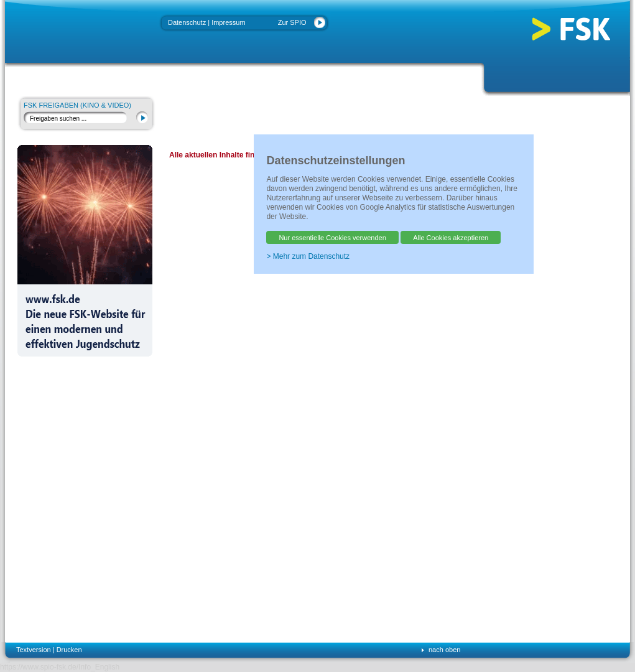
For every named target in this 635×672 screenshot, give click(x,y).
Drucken (69, 650)
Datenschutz (187, 22)
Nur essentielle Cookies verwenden (332, 238)
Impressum (228, 22)
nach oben (444, 650)
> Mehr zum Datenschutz (308, 256)
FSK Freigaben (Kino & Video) (77, 105)
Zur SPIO (292, 22)
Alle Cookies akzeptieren (451, 238)
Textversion (34, 650)
